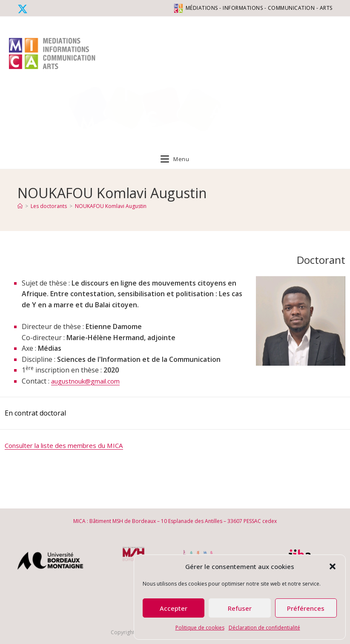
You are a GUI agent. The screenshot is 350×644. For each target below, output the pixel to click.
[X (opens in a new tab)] (24, 9)
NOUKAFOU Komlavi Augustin (111, 206)
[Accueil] (20, 206)
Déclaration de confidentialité (264, 628)
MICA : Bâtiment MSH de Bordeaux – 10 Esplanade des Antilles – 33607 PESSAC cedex (175, 521)
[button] (333, 566)
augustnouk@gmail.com (90, 381)
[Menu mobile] (175, 159)
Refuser (240, 608)
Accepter (174, 608)
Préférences (306, 608)
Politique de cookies (200, 628)
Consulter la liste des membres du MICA (68, 445)
